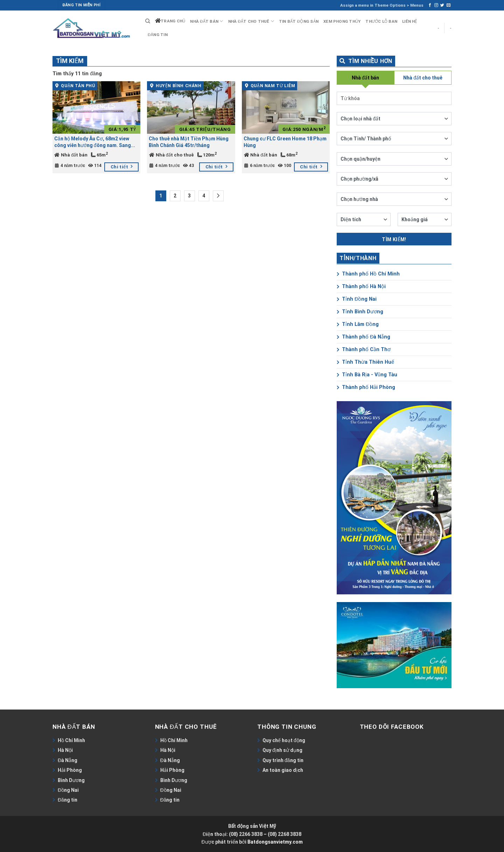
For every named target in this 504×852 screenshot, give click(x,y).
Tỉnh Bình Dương (360, 312)
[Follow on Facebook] (430, 5)
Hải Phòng (70, 770)
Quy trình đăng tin (283, 760)
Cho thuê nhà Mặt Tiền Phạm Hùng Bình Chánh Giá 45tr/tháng (189, 142)
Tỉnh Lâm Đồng (358, 324)
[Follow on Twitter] (442, 5)
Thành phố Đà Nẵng (363, 337)
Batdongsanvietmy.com (275, 842)
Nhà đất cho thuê (251, 21)
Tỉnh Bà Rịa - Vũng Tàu (367, 375)
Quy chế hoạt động (284, 740)
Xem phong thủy (342, 21)
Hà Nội (65, 750)
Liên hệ (410, 21)
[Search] (148, 21)
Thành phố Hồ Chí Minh (368, 274)
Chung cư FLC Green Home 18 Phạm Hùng (285, 142)
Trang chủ (173, 21)
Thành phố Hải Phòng (366, 387)
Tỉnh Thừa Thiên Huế (365, 362)
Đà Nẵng (68, 760)
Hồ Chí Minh (71, 740)
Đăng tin (158, 35)
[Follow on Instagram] (436, 5)
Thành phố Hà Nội (361, 287)
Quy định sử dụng (282, 750)
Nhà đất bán (206, 21)
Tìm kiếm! (394, 239)
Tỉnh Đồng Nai (357, 299)
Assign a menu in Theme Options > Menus (382, 5)
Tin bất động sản (299, 21)
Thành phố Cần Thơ (364, 350)
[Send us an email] (449, 5)
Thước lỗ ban (381, 21)
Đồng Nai (68, 790)
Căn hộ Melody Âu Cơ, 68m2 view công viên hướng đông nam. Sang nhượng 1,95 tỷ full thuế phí (93, 142)
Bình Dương (71, 780)
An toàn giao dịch (283, 770)
